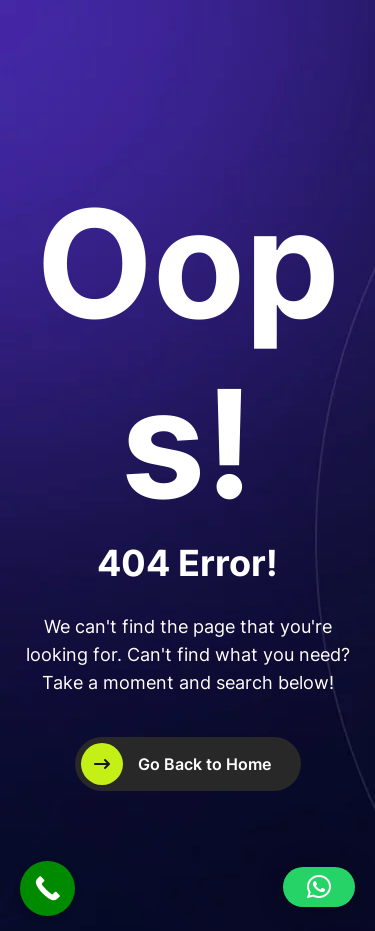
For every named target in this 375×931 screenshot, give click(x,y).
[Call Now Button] (47, 888)
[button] (319, 887)
